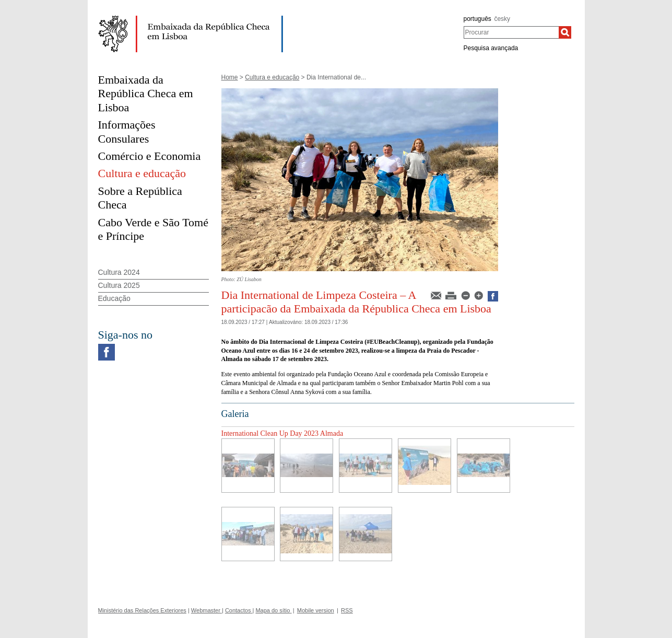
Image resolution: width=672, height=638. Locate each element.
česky (502, 19)
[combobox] (511, 32)
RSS (347, 610)
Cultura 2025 (119, 285)
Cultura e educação (272, 77)
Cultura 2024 (119, 272)
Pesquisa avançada (491, 48)
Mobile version (316, 610)
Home (230, 77)
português (478, 19)
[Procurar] (565, 32)
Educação (114, 298)
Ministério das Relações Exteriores (142, 610)
